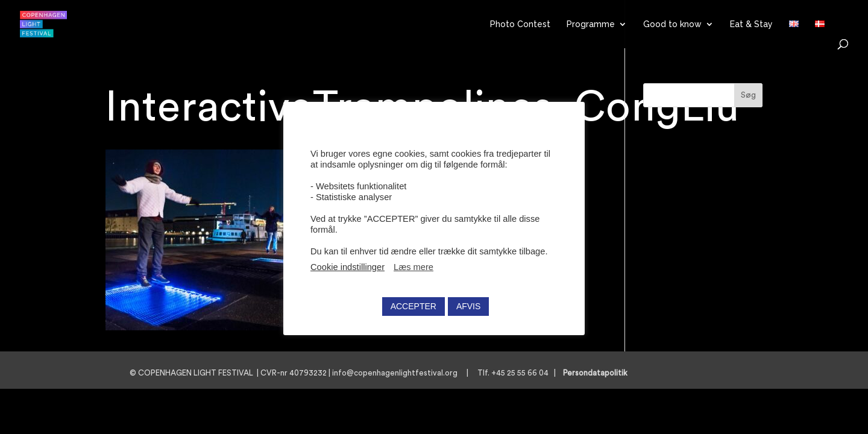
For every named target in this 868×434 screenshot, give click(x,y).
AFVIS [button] (468, 306)
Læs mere (414, 267)
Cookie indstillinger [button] (348, 267)
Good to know (672, 24)
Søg (748, 95)
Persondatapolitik (599, 373)
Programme (591, 24)
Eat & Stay (751, 24)
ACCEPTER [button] (414, 306)
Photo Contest (520, 24)
